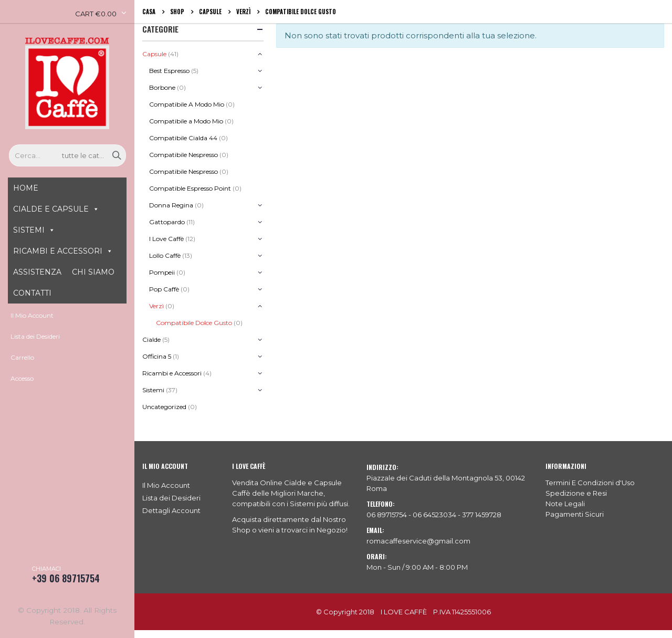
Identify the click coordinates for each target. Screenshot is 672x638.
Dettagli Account (171, 510)
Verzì (156, 306)
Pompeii (162, 272)
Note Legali (565, 504)
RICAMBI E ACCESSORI (58, 251)
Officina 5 (157, 356)
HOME (26, 188)
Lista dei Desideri (35, 336)
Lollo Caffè (165, 255)
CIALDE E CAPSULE (51, 209)
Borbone (162, 87)
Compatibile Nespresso (183, 155)
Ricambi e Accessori (172, 373)
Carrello (22, 357)
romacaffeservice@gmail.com (418, 541)
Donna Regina (171, 205)
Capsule (154, 54)
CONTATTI (32, 293)
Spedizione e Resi (576, 493)
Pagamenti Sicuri (575, 514)
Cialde (151, 339)
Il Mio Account (32, 315)
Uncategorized (164, 407)
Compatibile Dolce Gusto (194, 323)
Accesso (22, 378)
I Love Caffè (166, 239)
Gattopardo (167, 222)
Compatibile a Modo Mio (186, 121)
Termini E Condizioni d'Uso (590, 483)
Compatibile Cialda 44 (183, 138)
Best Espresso (169, 71)
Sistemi (153, 390)
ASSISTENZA (37, 272)
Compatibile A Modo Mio (187, 104)
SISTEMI (29, 230)
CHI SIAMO (93, 272)
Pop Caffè (164, 289)
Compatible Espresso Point (190, 188)
